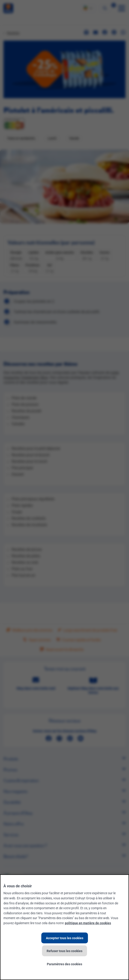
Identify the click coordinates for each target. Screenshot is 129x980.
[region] (64, 927)
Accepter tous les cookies (65, 938)
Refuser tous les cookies (64, 951)
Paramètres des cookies (64, 964)
